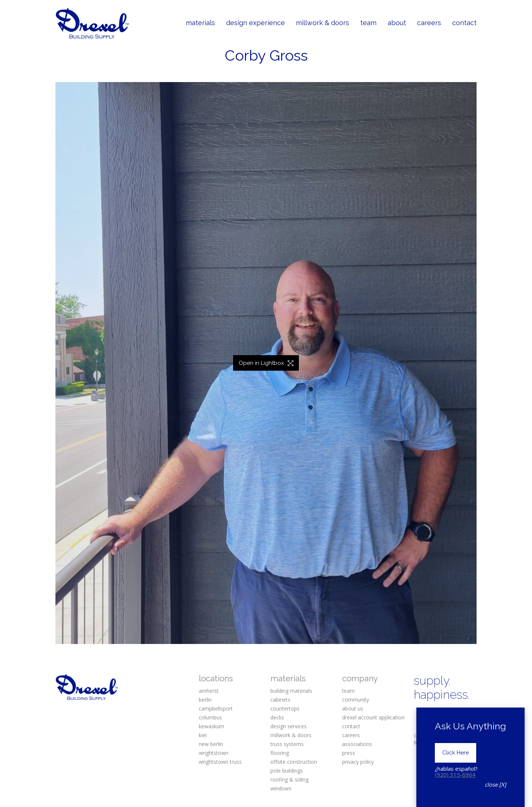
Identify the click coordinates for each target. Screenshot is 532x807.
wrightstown (214, 753)
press (349, 753)
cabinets (280, 700)
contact (351, 726)
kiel (203, 735)
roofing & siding (289, 779)
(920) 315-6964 (455, 774)
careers (351, 735)
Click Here (456, 753)
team (348, 691)
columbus (210, 717)
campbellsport (216, 708)
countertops (285, 708)
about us (353, 708)
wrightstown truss (220, 762)
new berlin (211, 744)
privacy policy (358, 762)
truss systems (287, 744)
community (356, 700)
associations (357, 744)
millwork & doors (291, 735)
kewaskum (212, 726)
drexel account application (373, 717)
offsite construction (294, 762)
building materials (291, 691)
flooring (280, 753)
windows (281, 788)
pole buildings (287, 771)
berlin (205, 700)
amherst (209, 691)
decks (277, 717)
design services (289, 726)
